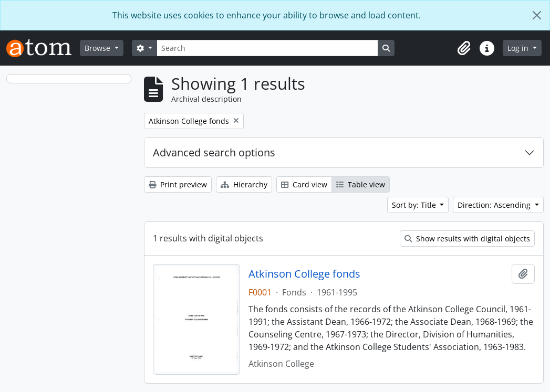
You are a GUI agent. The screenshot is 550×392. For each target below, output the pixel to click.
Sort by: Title (415, 205)
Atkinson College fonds (304, 274)
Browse (98, 48)
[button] (464, 48)
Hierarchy (244, 184)
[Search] (267, 48)
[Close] (537, 15)
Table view (361, 184)
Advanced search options (214, 152)
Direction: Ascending (495, 205)
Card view (304, 184)
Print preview (178, 184)
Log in (519, 48)
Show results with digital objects (467, 239)
